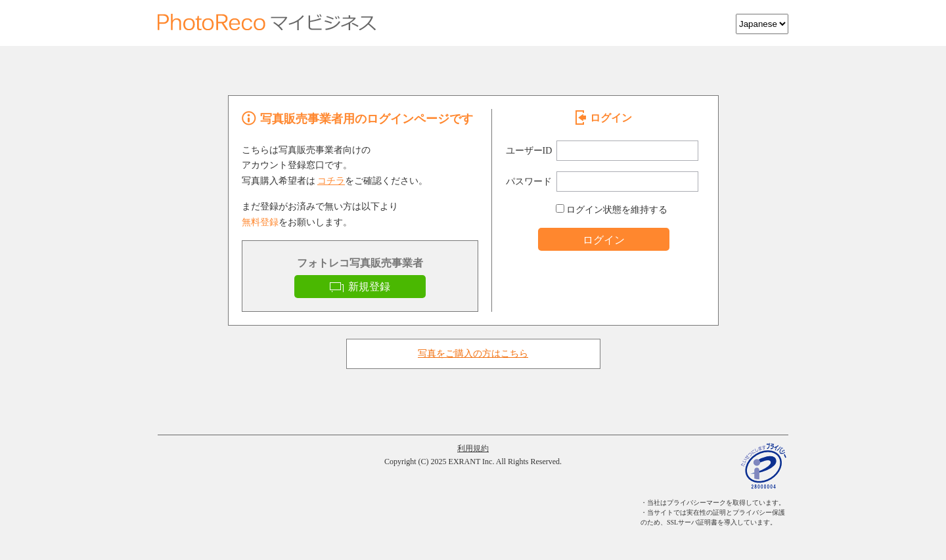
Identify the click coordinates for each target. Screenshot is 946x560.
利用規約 (473, 448)
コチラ (331, 181)
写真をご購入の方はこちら (473, 354)
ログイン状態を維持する (612, 210)
